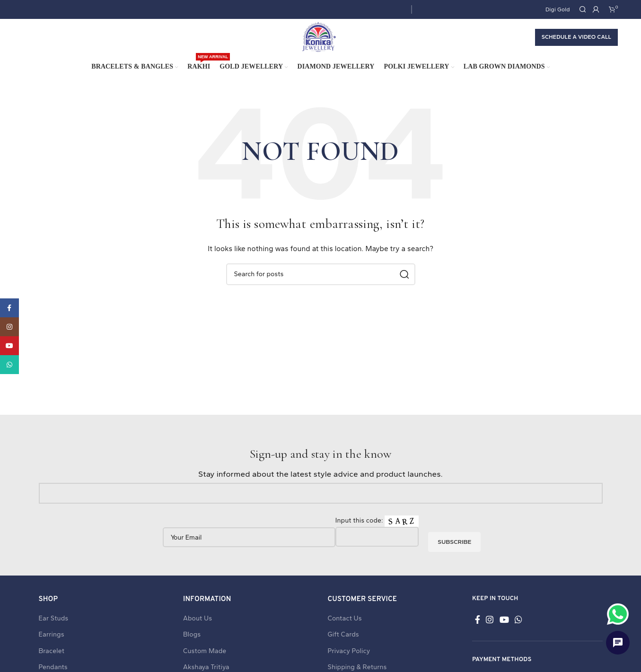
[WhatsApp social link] (518, 632)
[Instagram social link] (490, 632)
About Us (198, 631)
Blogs (192, 647)
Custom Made (205, 664)
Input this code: (377, 541)
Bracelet (52, 664)
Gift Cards (343, 647)
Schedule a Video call (576, 44)
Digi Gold (558, 9)
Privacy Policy (349, 664)
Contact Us (345, 631)
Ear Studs (54, 631)
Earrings (52, 647)
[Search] (581, 10)
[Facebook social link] (478, 632)
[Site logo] (318, 43)
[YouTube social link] (504, 632)
